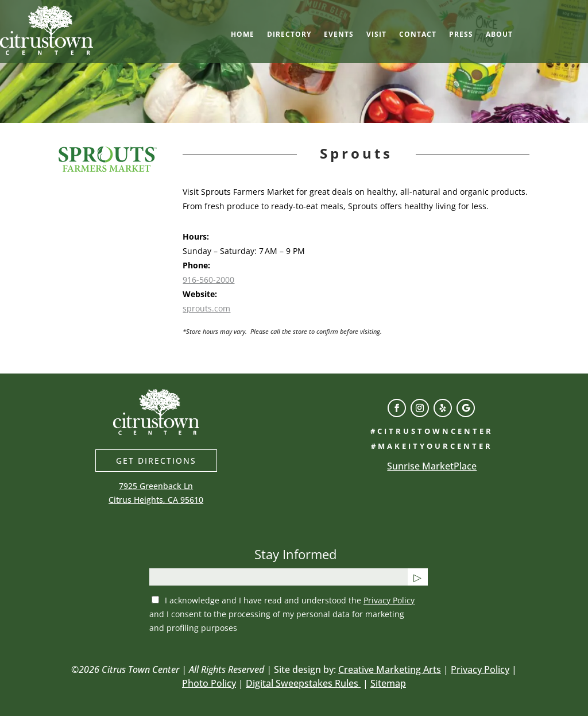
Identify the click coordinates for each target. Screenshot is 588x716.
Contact (418, 35)
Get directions (156, 461)
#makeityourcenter (432, 446)
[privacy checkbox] (155, 600)
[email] (278, 577)
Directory (289, 35)
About (499, 35)
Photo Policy (209, 683)
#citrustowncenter (432, 431)
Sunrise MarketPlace (432, 466)
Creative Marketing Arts (390, 669)
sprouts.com (206, 308)
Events (339, 35)
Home (243, 35)
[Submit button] (418, 577)
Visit (376, 35)
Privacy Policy (389, 600)
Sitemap (388, 683)
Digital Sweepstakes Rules (303, 683)
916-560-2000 (208, 280)
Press (461, 35)
